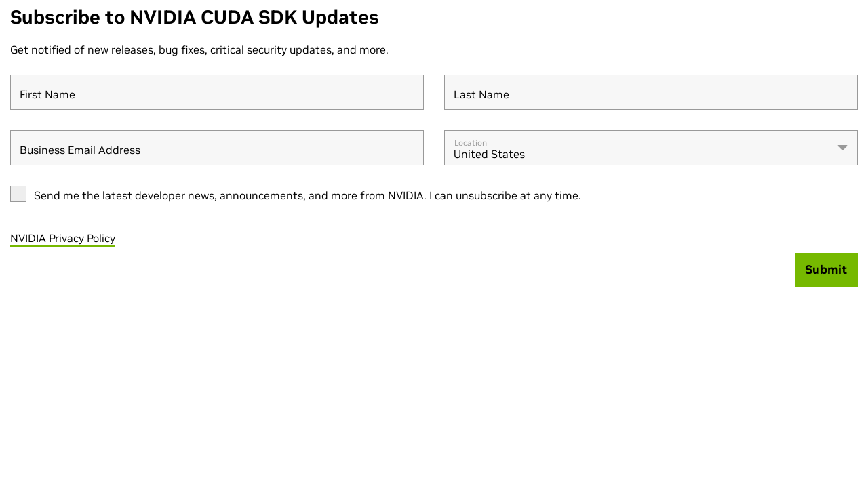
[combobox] (651, 148)
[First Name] (217, 92)
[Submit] (827, 270)
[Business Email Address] (217, 148)
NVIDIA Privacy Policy (63, 238)
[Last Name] (651, 92)
